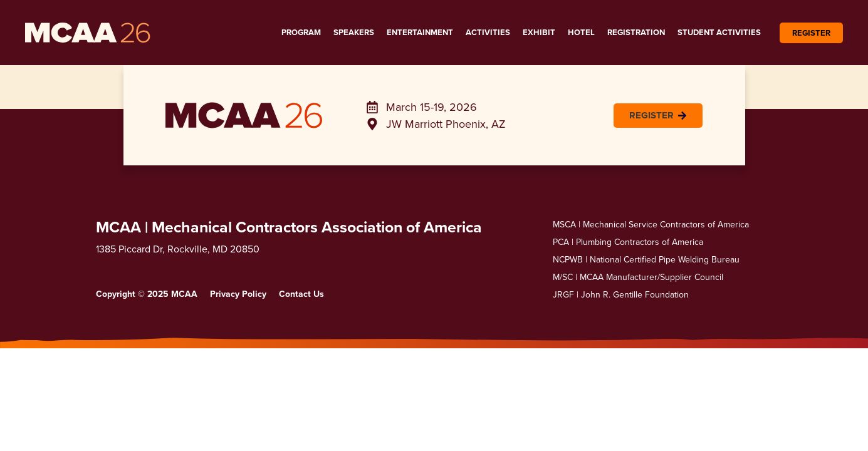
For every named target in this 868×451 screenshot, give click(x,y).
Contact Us (301, 294)
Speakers (354, 32)
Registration (636, 32)
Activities (488, 32)
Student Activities (719, 32)
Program (301, 32)
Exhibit (539, 32)
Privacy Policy (238, 294)
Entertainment (420, 32)
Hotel (581, 32)
